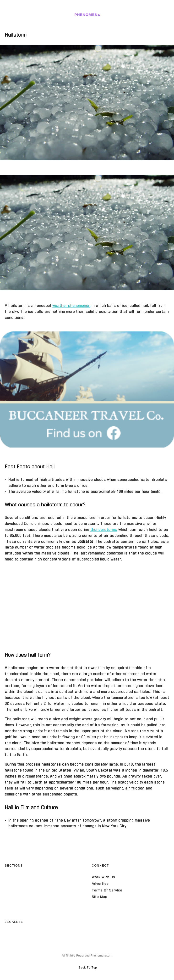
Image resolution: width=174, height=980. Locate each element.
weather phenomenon (71, 305)
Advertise (100, 884)
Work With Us (103, 877)
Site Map (100, 897)
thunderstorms (104, 529)
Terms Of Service (107, 890)
